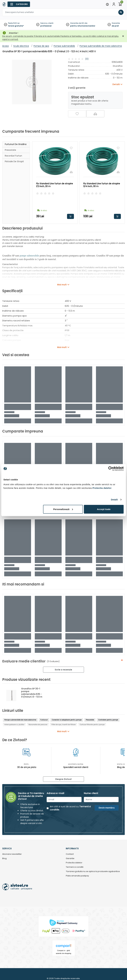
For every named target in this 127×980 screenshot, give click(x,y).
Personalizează (63, 509)
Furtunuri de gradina (16, 144)
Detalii (114, 500)
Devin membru (107, 808)
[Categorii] (19, 4)
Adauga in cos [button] (70, 216)
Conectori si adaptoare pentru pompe (67, 720)
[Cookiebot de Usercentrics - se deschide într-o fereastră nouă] (110, 469)
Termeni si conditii (75, 867)
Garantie (116, 23)
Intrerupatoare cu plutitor (14, 725)
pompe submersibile (29, 256)
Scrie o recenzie (63, 670)
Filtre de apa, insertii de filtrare (64, 725)
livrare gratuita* (16, 26)
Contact (70, 854)
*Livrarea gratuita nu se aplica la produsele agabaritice (93, 872)
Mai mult (62, 285)
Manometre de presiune (38, 725)
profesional (46, 26)
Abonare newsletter (12, 854)
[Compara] (95, 114)
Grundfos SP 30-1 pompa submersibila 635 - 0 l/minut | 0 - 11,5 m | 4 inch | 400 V (32, 694)
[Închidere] (123, 36)
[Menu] (107, 4)
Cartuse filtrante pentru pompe (92, 725)
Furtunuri (44, 720)
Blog (4, 859)
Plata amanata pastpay (77, 876)
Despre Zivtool (63, 779)
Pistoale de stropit (14, 161)
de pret (115, 26)
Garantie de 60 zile (79, 23)
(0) (87, 59)
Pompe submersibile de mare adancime (20, 720)
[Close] (76, 4)
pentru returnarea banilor (83, 26)
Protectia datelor (74, 863)
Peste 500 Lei (14, 23)
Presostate (10, 150)
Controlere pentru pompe (108, 720)
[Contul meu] (114, 4)
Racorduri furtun (13, 156)
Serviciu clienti (47, 23)
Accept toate (104, 509)
